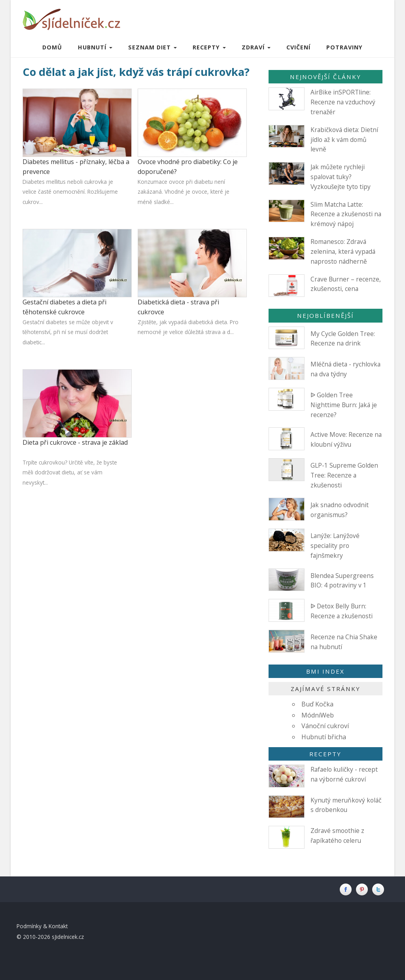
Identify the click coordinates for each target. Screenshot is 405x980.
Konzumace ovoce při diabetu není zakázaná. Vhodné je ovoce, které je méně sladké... (184, 192)
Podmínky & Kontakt (42, 926)
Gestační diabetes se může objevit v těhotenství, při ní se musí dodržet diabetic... (68, 332)
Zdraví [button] (256, 47)
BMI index (325, 671)
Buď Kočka (317, 704)
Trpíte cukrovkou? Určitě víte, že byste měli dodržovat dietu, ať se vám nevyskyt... (70, 472)
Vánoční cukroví (325, 726)
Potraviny (344, 47)
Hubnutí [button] (95, 47)
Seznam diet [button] (152, 47)
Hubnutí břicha (324, 737)
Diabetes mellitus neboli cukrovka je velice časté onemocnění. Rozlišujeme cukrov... (70, 192)
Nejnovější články (326, 77)
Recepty (325, 754)
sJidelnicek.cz (68, 937)
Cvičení (298, 47)
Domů (52, 47)
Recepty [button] (209, 47)
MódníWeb (318, 715)
